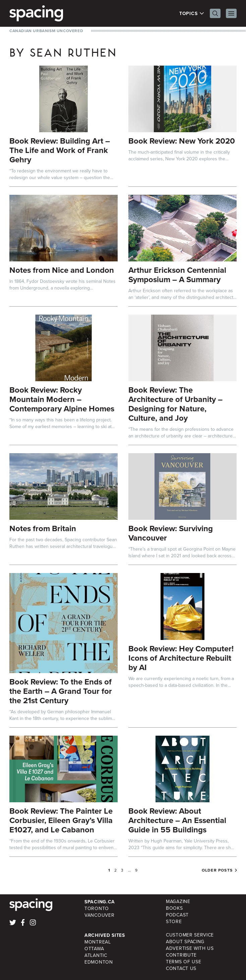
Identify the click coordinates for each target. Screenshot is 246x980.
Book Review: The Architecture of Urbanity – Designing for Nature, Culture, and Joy (175, 404)
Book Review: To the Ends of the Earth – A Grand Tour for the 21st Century (61, 691)
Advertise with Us (190, 948)
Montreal (98, 942)
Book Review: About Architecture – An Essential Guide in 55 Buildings (177, 820)
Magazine (178, 902)
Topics (192, 13)
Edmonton (99, 962)
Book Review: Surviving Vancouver (171, 533)
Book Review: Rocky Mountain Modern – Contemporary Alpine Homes (62, 399)
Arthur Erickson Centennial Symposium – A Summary (177, 275)
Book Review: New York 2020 (182, 141)
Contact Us (181, 968)
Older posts (217, 870)
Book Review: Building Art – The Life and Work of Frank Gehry (60, 150)
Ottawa (94, 949)
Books (174, 908)
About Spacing (185, 942)
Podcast (177, 915)
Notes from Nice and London (62, 270)
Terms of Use (183, 962)
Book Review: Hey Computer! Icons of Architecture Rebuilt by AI (181, 658)
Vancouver (99, 915)
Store (174, 922)
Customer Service (190, 935)
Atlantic (96, 955)
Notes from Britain (43, 528)
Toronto (97, 909)
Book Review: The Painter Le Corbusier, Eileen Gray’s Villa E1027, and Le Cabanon (61, 820)
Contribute (181, 955)
